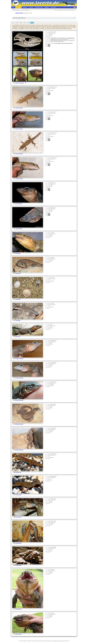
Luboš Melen (18, 254)
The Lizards (44, 641)
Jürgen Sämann (19, 566)
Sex (25, 23)
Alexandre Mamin (19, 204)
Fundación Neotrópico (20, 83)
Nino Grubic (18, 337)
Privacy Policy (67, 641)
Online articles (39, 641)
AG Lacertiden (24, 641)
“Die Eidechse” (29, 641)
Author (21, 23)
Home (20, 641)
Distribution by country (50, 641)
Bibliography (56, 641)
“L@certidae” (34, 641)
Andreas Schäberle (19, 108)
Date (17, 23)
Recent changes (61, 641)
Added (32, 23)
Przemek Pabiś (18, 472)
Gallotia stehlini (19, 13)
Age (28, 23)
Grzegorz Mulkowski (19, 359)
